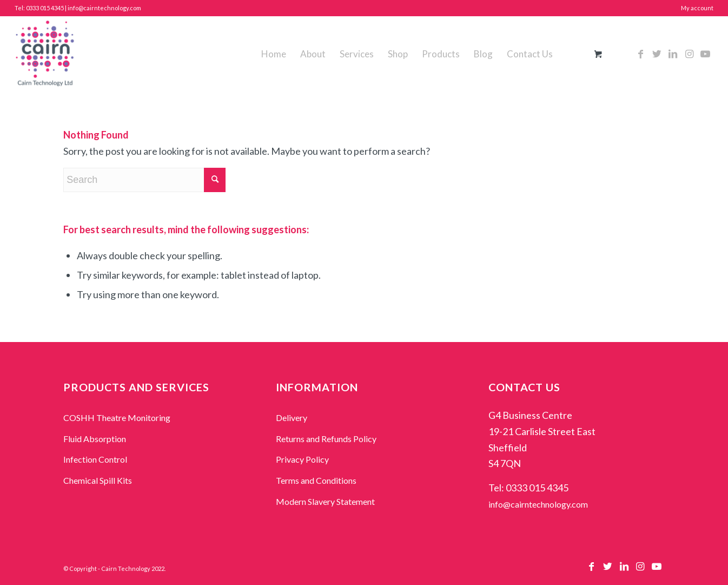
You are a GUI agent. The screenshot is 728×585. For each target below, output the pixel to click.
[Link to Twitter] (657, 54)
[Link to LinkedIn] (673, 54)
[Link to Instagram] (689, 54)
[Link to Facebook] (640, 54)
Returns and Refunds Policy (326, 439)
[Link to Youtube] (705, 54)
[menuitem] (274, 54)
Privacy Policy (302, 459)
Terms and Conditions (316, 480)
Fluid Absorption (95, 439)
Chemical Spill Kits (98, 480)
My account (697, 8)
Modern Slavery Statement (325, 501)
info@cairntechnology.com (538, 504)
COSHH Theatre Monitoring (117, 418)
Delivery (292, 418)
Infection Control (95, 459)
